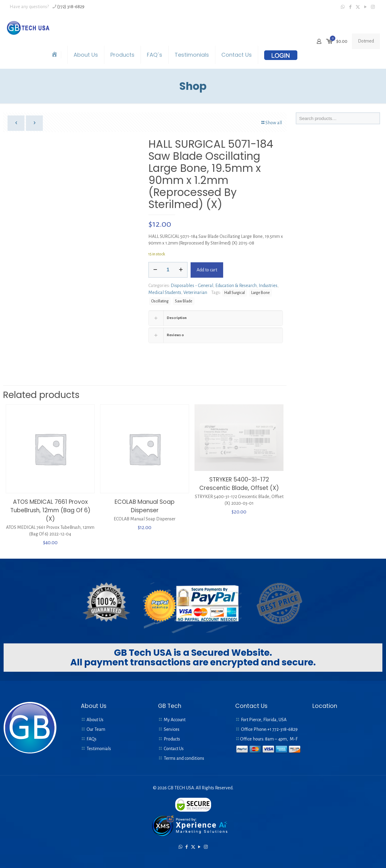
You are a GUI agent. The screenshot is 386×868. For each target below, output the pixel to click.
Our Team (96, 729)
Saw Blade (184, 301)
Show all (271, 123)
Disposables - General (192, 286)
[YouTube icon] (365, 7)
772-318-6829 (285, 729)
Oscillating (160, 301)
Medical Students (165, 292)
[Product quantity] (168, 270)
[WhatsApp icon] (343, 7)
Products (172, 739)
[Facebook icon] (350, 7)
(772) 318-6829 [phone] (71, 7)
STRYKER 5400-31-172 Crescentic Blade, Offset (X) (239, 483)
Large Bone (261, 293)
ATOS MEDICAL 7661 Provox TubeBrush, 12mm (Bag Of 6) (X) (50, 510)
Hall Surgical (235, 293)
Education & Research (236, 286)
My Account (175, 719)
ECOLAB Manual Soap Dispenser (145, 506)
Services (172, 729)
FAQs (92, 739)
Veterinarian (195, 292)
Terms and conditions (184, 758)
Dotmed (366, 41)
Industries (268, 286)
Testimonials (99, 748)
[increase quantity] (181, 270)
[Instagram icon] (373, 7)
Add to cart (207, 270)
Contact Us (174, 748)
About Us (95, 719)
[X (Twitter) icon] (358, 7)
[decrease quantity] (155, 270)
